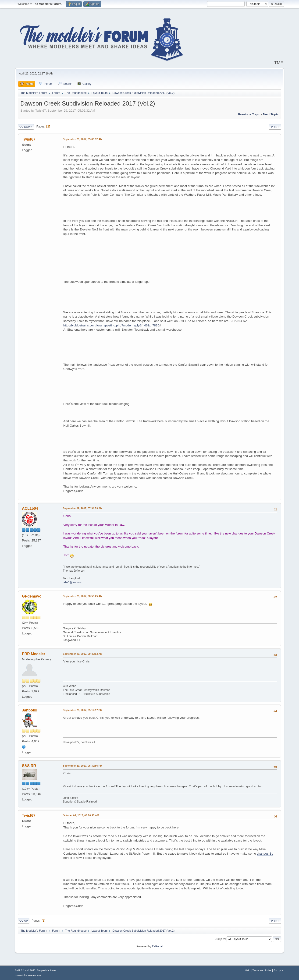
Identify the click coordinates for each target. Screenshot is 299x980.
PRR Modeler (34, 654)
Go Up (24, 921)
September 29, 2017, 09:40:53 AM (83, 654)
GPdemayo (32, 596)
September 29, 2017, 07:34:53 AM (83, 508)
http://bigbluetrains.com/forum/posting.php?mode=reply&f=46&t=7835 (111, 325)
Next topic (271, 114)
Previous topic (249, 114)
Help (248, 970)
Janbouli (30, 710)
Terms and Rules (262, 970)
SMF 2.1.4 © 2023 (25, 970)
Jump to (220, 939)
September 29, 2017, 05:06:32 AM (83, 139)
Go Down (26, 127)
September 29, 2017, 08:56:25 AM (83, 596)
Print (275, 127)
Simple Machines (46, 970)
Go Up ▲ (279, 970)
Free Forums (34, 975)
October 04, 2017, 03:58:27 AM (81, 815)
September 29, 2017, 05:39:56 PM (83, 766)
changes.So (265, 854)
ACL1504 (30, 508)
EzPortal (157, 946)
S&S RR (29, 766)
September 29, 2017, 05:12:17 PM (83, 710)
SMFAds (19, 975)
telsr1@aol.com (73, 582)
